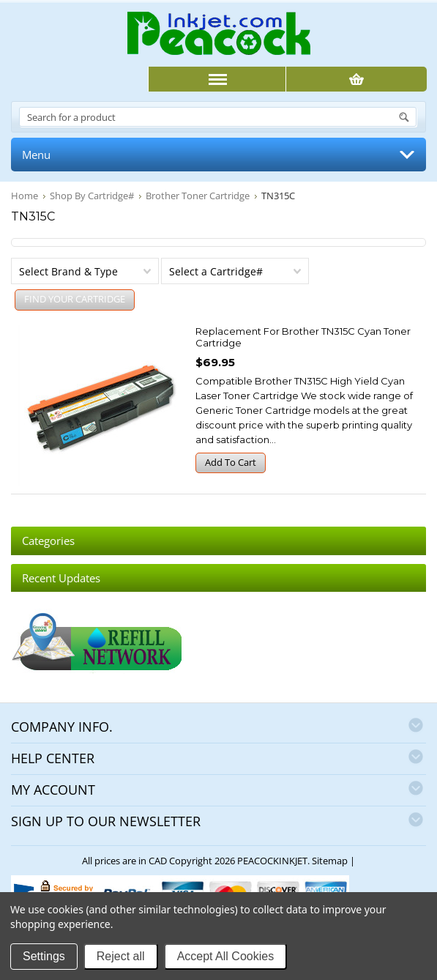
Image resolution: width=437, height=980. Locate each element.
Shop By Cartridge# (92, 196)
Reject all (121, 956)
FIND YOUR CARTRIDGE (75, 299)
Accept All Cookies (226, 956)
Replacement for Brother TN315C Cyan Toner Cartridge (303, 337)
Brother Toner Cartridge (198, 196)
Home (25, 196)
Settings (44, 956)
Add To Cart (231, 462)
